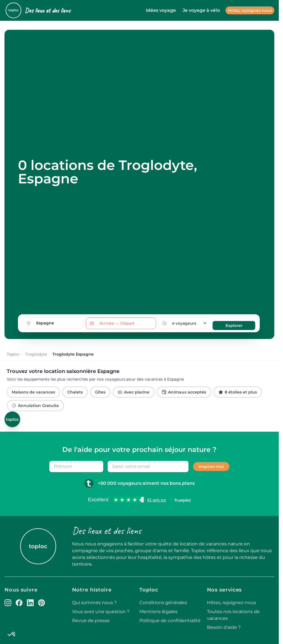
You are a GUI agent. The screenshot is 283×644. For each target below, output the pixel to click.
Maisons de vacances (33, 392)
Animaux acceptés (184, 392)
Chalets (75, 392)
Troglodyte (36, 354)
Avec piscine (134, 392)
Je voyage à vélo (201, 10)
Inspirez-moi (211, 466)
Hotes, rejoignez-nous (250, 10)
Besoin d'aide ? (224, 627)
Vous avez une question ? (101, 612)
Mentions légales (158, 612)
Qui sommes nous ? (94, 603)
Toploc (13, 354)
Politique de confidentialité (170, 621)
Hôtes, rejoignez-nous (232, 603)
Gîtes (100, 392)
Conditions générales (163, 603)
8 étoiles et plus (238, 392)
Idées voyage (161, 10)
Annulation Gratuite (35, 406)
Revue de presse (91, 621)
